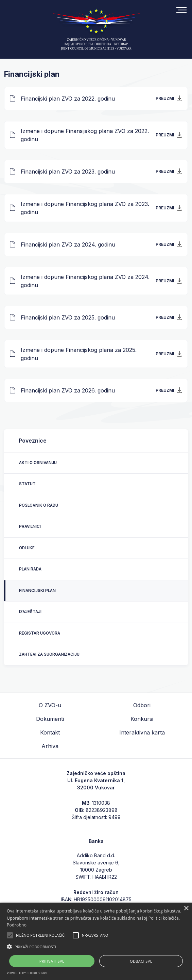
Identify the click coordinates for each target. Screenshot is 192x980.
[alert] (96, 941)
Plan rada (30, 569)
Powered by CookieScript (27, 973)
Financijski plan (37, 591)
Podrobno (17, 925)
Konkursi (142, 719)
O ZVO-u (50, 705)
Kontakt (50, 732)
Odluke (27, 548)
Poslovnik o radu (39, 505)
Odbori (142, 705)
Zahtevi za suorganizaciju (49, 654)
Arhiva (50, 746)
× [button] (186, 909)
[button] (96, 947)
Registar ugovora (40, 633)
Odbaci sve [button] (141, 961)
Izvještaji (30, 612)
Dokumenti (50, 719)
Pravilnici (30, 526)
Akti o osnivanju (38, 463)
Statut (27, 484)
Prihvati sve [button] (52, 961)
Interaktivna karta (142, 732)
